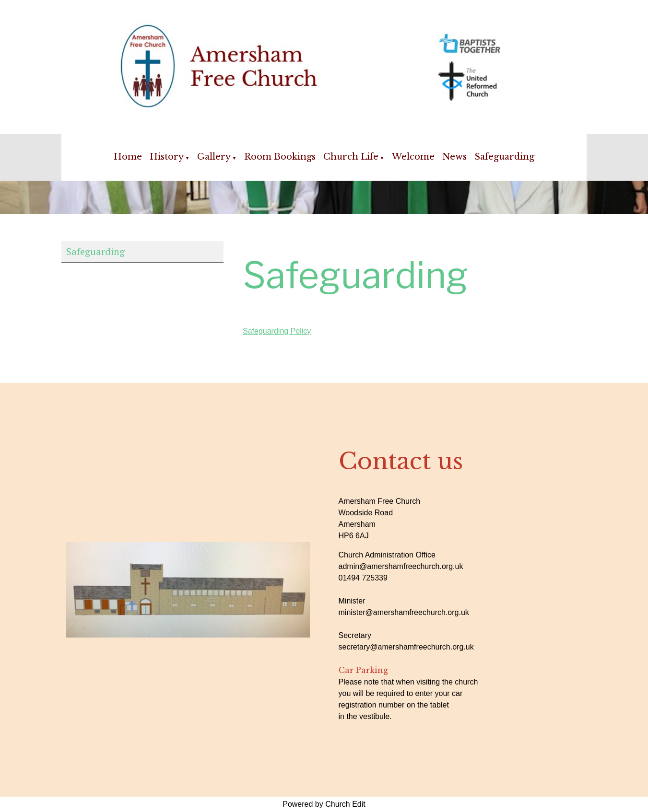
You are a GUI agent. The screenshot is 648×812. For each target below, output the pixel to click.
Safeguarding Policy (277, 331)
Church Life (351, 157)
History (167, 157)
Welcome (413, 157)
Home (128, 157)
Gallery (214, 157)
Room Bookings (280, 157)
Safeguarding (504, 157)
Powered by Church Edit (324, 804)
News (454, 157)
